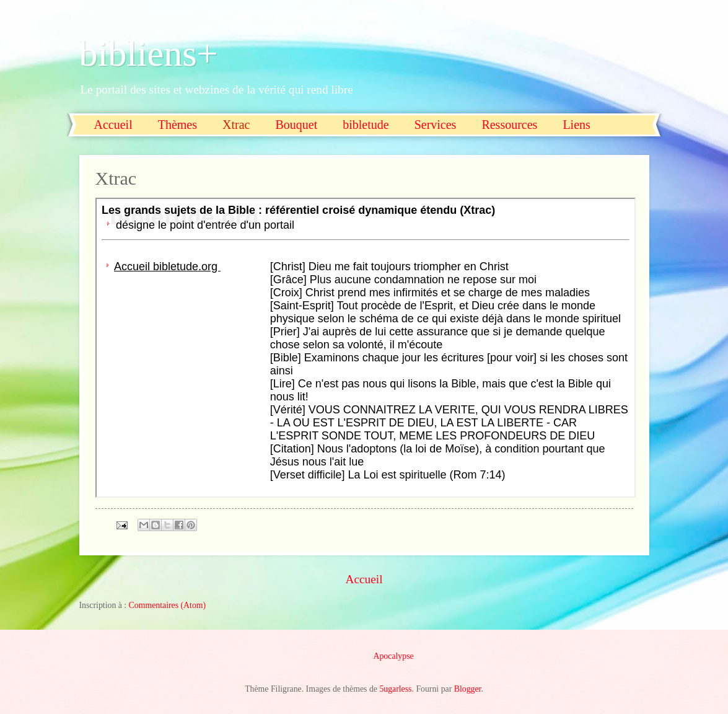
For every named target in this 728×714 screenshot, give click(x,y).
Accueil (113, 125)
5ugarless (395, 689)
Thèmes (178, 125)
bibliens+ (149, 53)
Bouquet (296, 125)
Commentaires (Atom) (168, 605)
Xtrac (236, 125)
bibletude (366, 125)
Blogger (468, 689)
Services (436, 125)
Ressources (509, 125)
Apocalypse (394, 656)
